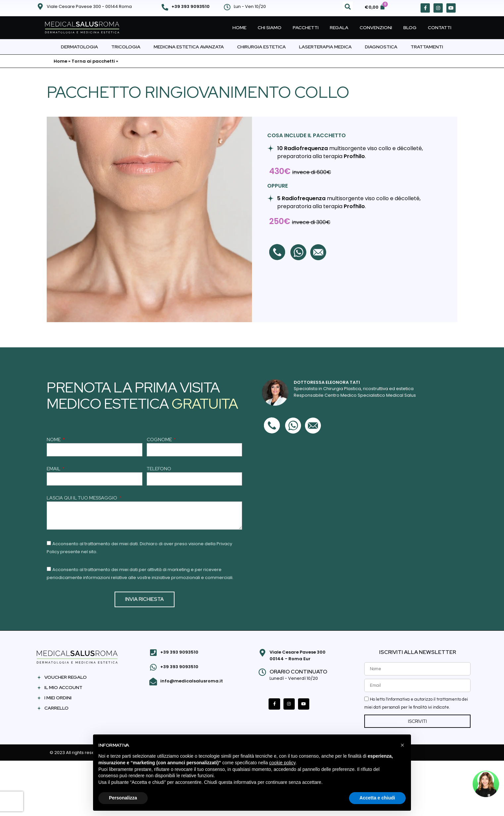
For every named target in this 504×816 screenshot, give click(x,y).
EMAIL (54, 469)
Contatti (440, 28)
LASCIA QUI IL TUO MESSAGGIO (82, 498)
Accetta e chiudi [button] (377, 798)
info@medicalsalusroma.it (192, 681)
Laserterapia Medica (325, 47)
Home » (62, 61)
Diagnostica (381, 47)
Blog (410, 28)
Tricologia (126, 47)
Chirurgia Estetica (261, 47)
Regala (339, 28)
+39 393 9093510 (191, 6)
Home (239, 28)
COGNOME (160, 440)
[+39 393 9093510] (165, 7)
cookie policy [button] (282, 763)
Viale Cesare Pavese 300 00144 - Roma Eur (298, 655)
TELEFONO (159, 469)
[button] (348, 7)
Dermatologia (79, 47)
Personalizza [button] (123, 798)
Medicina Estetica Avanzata (189, 47)
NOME (54, 440)
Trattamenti (427, 47)
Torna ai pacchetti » (95, 61)
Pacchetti (306, 28)
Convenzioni (376, 28)
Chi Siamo (270, 28)
